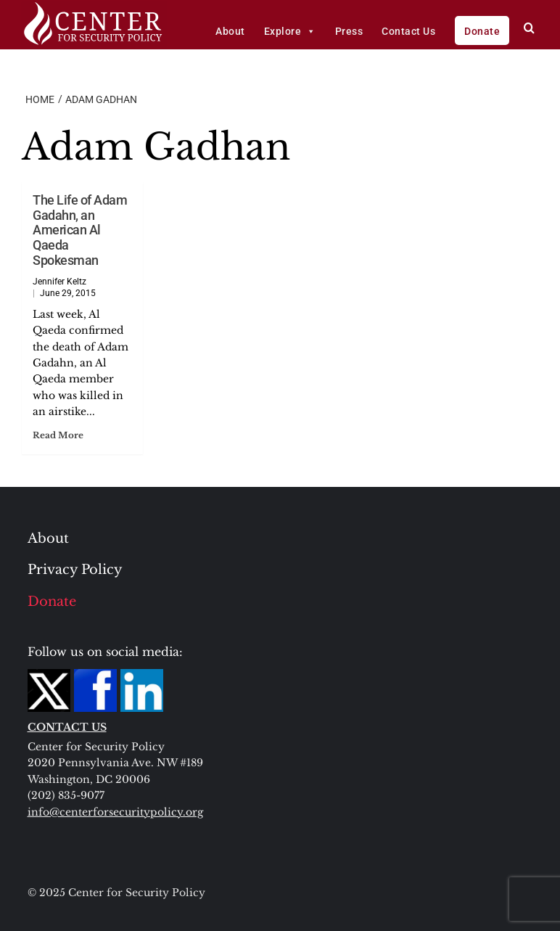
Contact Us (408, 31)
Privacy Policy (75, 570)
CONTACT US (67, 727)
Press (349, 31)
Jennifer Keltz (59, 282)
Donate (482, 31)
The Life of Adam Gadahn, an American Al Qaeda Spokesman (80, 230)
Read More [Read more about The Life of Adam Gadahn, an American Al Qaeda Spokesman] (58, 435)
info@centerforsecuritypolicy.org (115, 812)
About (230, 31)
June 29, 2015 (68, 293)
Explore (290, 31)
